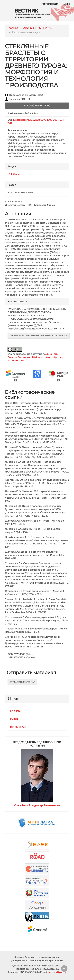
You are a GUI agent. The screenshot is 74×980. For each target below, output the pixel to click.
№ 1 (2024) (46, 28)
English (15, 711)
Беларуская (18, 727)
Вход (67, 4)
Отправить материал (22, 682)
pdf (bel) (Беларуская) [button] (37, 105)
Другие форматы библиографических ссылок (39, 336)
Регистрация (50, 4)
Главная (13, 28)
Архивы (29, 28)
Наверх (64, 969)
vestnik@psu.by (58, 972)
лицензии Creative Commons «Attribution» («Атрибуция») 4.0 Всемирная (35, 357)
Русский (16, 719)
